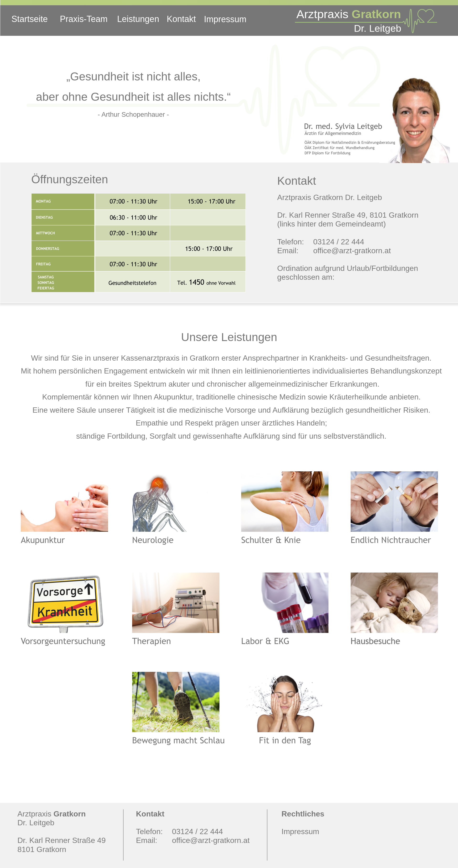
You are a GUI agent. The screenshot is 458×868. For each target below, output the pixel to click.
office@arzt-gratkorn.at (352, 251)
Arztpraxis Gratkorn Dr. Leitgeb (330, 197)
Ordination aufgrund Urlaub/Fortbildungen (349, 268)
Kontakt (181, 19)
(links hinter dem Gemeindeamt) (331, 224)
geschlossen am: (307, 277)
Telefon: (291, 242)
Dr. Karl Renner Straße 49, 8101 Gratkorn (349, 215)
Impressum (225, 19)
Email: (288, 251)
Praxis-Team (84, 19)
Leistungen (138, 19)
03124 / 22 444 (339, 242)
